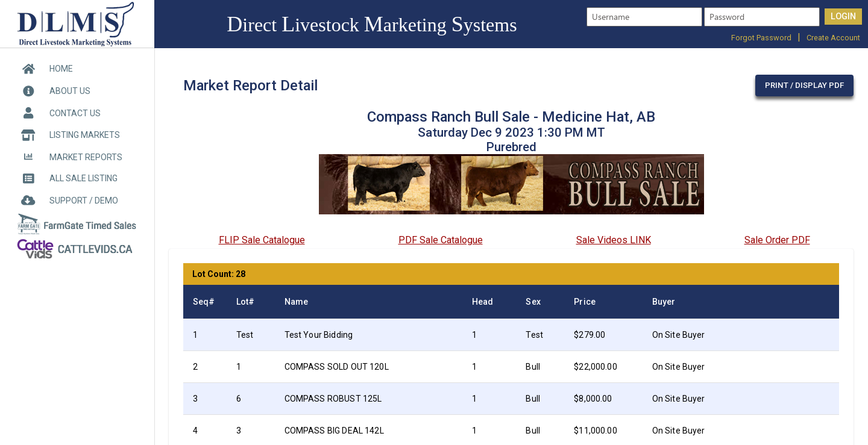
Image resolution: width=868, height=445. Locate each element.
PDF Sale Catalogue (441, 240)
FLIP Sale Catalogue (262, 240)
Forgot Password (761, 38)
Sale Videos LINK (614, 240)
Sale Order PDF (777, 240)
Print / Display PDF (804, 85)
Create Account (833, 38)
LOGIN (843, 17)
